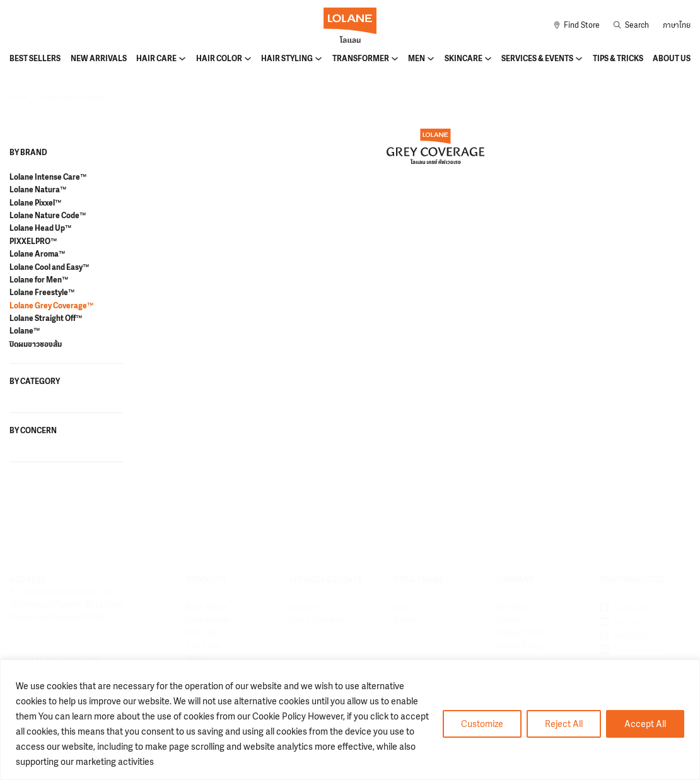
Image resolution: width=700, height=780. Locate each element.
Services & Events (537, 59)
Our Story (513, 607)
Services (304, 607)
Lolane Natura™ (38, 190)
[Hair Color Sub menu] (248, 59)
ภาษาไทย (677, 25)
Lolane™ (25, 331)
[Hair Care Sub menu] (182, 59)
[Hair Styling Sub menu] (318, 59)
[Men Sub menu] (431, 59)
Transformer (361, 59)
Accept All (645, 724)
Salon (403, 607)
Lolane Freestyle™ (42, 293)
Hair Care (156, 59)
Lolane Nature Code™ (48, 216)
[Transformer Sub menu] (395, 59)
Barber (405, 620)
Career (508, 620)
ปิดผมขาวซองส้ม (36, 344)
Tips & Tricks (618, 59)
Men (417, 59)
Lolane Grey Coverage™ (51, 306)
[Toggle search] (631, 25)
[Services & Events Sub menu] (579, 59)
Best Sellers (35, 59)
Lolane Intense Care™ (48, 177)
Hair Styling (287, 59)
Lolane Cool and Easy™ (49, 267)
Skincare (464, 59)
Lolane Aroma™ (37, 254)
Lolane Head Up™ (40, 228)
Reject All (564, 724)
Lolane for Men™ (39, 280)
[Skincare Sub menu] (488, 59)
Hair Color (219, 59)
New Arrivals (99, 59)
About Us (672, 59)
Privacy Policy (520, 632)
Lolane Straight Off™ (46, 318)
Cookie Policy (519, 646)
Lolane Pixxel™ (35, 203)
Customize (482, 724)
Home (18, 97)
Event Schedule (317, 620)
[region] (350, 720)
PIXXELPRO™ (33, 242)
